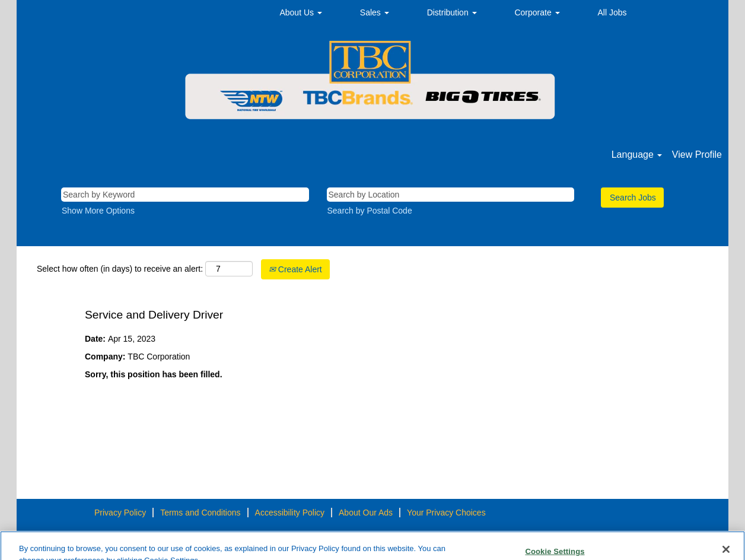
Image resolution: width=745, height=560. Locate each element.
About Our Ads (366, 513)
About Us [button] (300, 12)
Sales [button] (375, 12)
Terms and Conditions (200, 513)
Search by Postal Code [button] (370, 211)
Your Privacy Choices (446, 513)
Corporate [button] (537, 12)
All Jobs (612, 12)
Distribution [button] (452, 12)
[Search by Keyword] (185, 195)
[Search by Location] (451, 195)
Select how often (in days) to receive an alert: (120, 269)
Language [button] (637, 155)
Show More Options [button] (98, 211)
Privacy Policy (120, 513)
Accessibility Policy (290, 513)
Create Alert (295, 269)
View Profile (697, 155)
